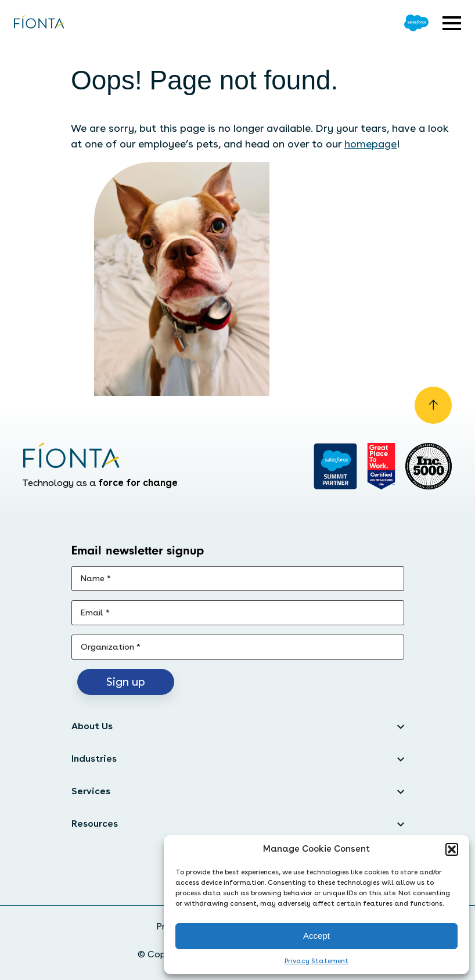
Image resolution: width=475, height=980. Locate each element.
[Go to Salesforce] (416, 23)
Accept (316, 936)
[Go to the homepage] (39, 23)
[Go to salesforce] (335, 466)
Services (91, 791)
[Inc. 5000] (429, 466)
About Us (92, 726)
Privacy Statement (316, 961)
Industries (94, 759)
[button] (452, 849)
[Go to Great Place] (381, 466)
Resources (95, 824)
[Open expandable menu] (452, 23)
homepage (370, 144)
